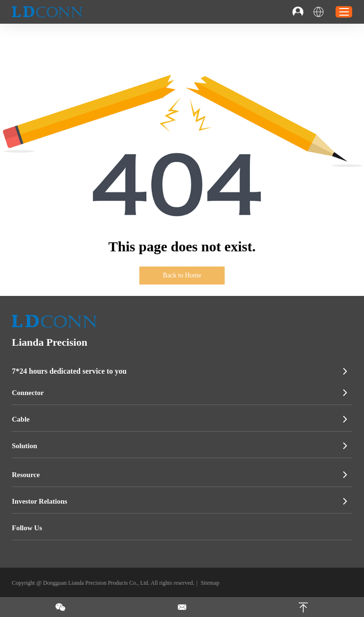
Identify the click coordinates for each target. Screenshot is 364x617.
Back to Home (182, 275)
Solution (24, 446)
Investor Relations (40, 501)
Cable (21, 419)
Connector (28, 393)
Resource (26, 475)
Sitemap (210, 583)
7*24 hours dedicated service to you (69, 371)
